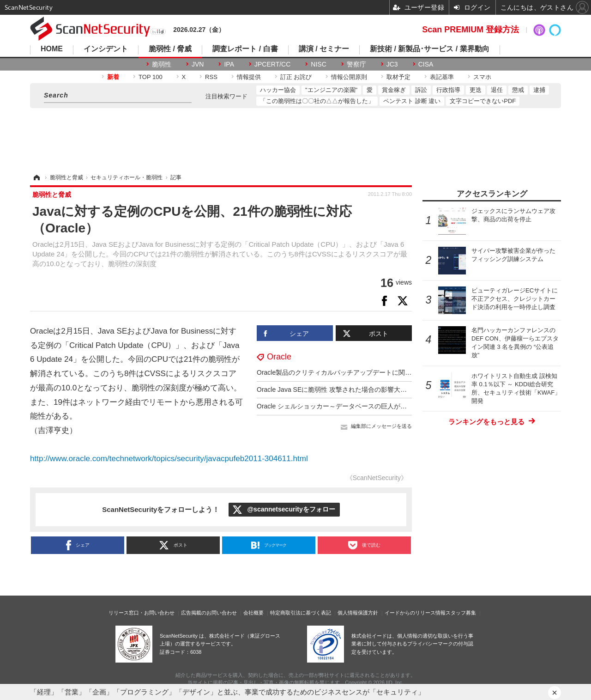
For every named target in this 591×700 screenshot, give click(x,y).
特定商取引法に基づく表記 (301, 613)
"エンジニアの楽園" (331, 90)
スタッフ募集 (461, 613)
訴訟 (421, 90)
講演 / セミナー (324, 49)
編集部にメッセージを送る (381, 426)
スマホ (482, 77)
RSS (211, 77)
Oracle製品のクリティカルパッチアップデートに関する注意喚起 (350, 372)
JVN (198, 64)
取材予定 (398, 77)
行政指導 (448, 90)
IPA (229, 64)
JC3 (392, 64)
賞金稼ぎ (394, 90)
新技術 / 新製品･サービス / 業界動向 (430, 49)
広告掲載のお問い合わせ (209, 613)
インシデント (106, 49)
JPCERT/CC (272, 64)
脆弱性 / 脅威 (170, 49)
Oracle (279, 357)
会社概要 (253, 613)
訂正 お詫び (296, 77)
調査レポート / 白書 (245, 49)
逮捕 (539, 90)
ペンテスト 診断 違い (412, 101)
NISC (318, 64)
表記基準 (442, 77)
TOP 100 (151, 77)
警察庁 (356, 64)
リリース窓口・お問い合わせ (142, 613)
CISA (426, 64)
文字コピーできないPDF (483, 101)
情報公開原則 (349, 77)
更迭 (476, 90)
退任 (497, 90)
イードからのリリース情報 (415, 613)
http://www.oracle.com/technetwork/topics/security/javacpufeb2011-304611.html (169, 459)
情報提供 (249, 77)
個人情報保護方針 (358, 613)
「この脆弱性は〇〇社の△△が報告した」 (317, 101)
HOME (52, 49)
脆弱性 (162, 64)
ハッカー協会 (278, 90)
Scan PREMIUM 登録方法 (470, 30)
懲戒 (518, 90)
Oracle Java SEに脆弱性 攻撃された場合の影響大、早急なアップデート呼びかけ (374, 390)
